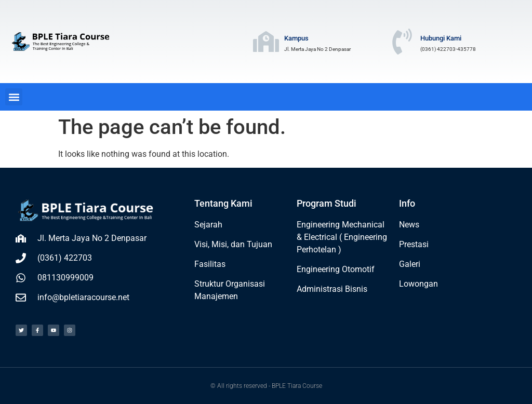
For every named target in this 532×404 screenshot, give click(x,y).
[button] (14, 97)
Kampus (296, 38)
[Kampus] (266, 42)
